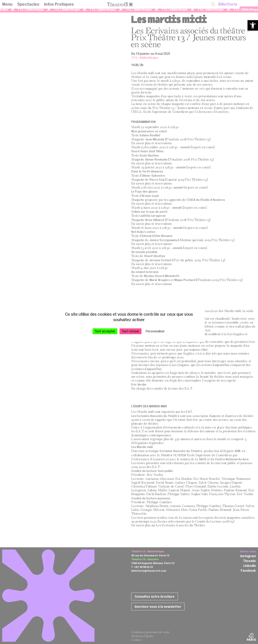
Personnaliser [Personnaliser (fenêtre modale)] (155, 331)
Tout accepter (105, 331)
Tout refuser (131, 331)
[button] (253, 25)
